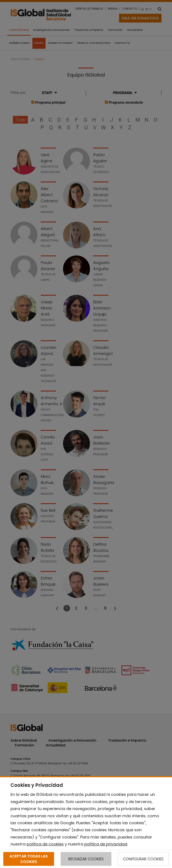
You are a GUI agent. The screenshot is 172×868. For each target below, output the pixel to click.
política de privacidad (106, 844)
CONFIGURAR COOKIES (143, 859)
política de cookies (45, 844)
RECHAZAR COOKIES (86, 859)
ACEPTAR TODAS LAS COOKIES (29, 859)
